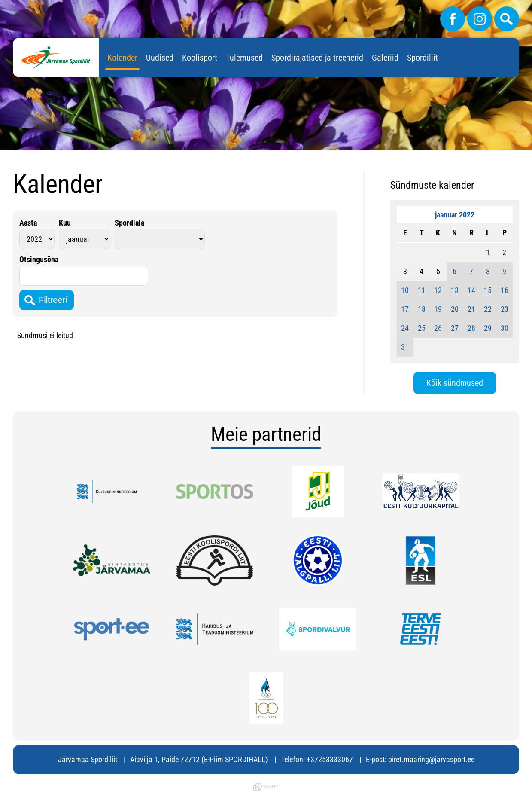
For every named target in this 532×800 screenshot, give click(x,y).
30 (505, 328)
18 (422, 309)
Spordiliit (423, 58)
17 (405, 309)
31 (405, 347)
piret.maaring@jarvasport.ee (431, 759)
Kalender (122, 58)
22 (488, 309)
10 (405, 290)
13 (455, 290)
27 (455, 328)
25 (422, 328)
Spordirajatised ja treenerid (317, 58)
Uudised (160, 58)
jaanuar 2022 (455, 215)
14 (471, 290)
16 (505, 290)
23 (505, 309)
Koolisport (200, 58)
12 (438, 290)
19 (438, 309)
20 (455, 309)
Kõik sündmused (455, 383)
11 (422, 290)
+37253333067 (330, 759)
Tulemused (244, 58)
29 (488, 328)
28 (471, 328)
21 (471, 309)
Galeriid (385, 58)
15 (488, 290)
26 (438, 328)
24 (405, 328)
